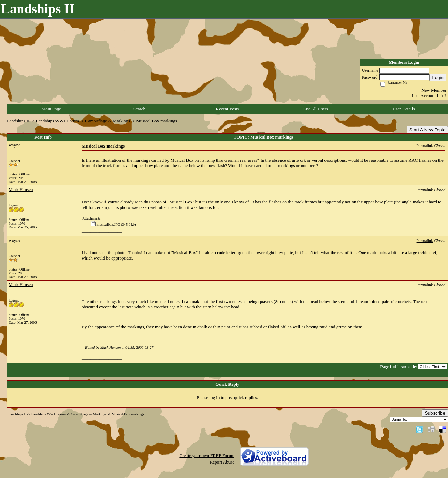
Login (438, 77)
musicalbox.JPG (109, 225)
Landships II (18, 121)
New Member (434, 90)
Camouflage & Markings (108, 121)
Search (139, 109)
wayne (14, 145)
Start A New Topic (427, 130)
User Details (404, 109)
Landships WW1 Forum (57, 121)
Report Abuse (222, 462)
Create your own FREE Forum (207, 455)
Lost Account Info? (429, 96)
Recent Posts (228, 109)
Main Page (51, 109)
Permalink (425, 146)
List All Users (315, 109)
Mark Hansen (21, 189)
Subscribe (435, 413)
